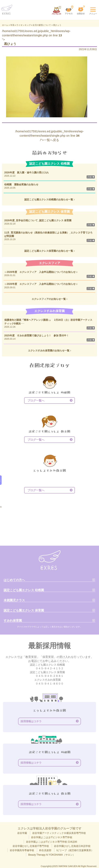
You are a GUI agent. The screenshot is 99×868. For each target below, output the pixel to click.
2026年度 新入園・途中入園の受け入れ (26, 173)
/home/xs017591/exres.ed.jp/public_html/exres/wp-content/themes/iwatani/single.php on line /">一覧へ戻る (49, 136)
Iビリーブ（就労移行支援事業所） (75, 850)
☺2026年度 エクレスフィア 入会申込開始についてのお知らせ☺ (41, 272)
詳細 (91, 177)
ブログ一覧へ (36, 401)
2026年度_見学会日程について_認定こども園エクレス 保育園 (39, 220)
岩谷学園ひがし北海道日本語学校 (72, 846)
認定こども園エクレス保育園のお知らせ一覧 (49, 251)
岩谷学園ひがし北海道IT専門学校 (31, 846)
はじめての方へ (14, 580)
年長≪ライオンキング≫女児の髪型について (31, 25)
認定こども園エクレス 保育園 (24, 610)
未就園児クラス (14, 600)
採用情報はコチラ (31, 721)
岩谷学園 (22, 833)
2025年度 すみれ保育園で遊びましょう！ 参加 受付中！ (37, 336)
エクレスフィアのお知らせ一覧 (49, 299)
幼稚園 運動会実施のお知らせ (21, 185)
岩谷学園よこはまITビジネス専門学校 (52, 837)
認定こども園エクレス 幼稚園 (24, 590)
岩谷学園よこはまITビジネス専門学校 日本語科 (52, 842)
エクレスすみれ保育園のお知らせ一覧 (49, 351)
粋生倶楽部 (45, 850)
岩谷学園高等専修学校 (22, 850)
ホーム (5, 25)
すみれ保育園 (13, 620)
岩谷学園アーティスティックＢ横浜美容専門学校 (59, 833)
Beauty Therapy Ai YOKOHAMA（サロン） (52, 855)
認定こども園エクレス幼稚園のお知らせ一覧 (49, 200)
